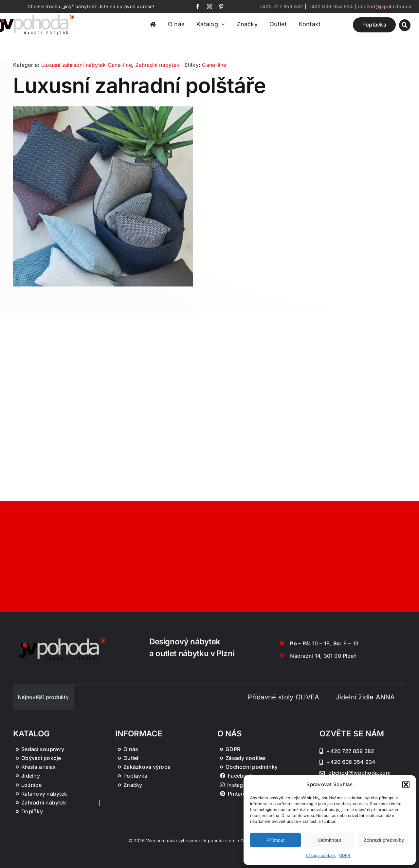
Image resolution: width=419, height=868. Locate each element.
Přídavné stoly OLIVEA (298, 697)
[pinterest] (221, 7)
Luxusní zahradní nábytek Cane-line (87, 65)
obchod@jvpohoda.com (385, 6)
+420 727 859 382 (281, 6)
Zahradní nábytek (157, 65)
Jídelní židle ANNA (379, 697)
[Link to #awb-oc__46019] (405, 25)
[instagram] (209, 7)
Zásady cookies (320, 855)
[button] (406, 785)
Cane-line (214, 65)
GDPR (345, 855)
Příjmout (276, 840)
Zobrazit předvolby (384, 840)
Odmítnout (330, 840)
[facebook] (198, 7)
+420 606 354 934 (331, 6)
